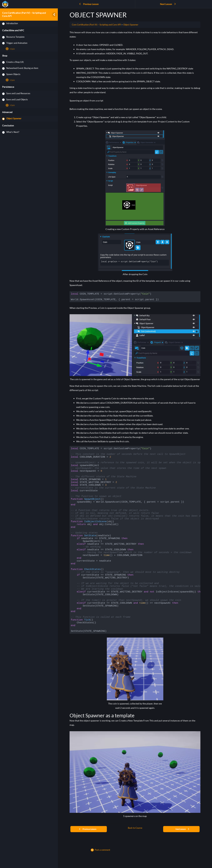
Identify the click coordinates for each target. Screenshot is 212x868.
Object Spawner (131, 25)
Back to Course (135, 828)
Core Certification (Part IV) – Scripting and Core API (96, 25)
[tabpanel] (135, 425)
